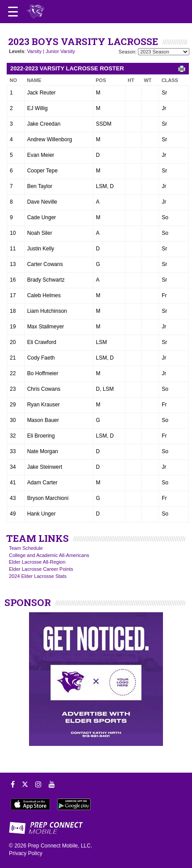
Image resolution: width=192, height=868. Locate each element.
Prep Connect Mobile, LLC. (60, 846)
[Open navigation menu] (13, 12)
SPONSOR (28, 602)
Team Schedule (26, 548)
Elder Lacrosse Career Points (41, 569)
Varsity (34, 51)
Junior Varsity (60, 51)
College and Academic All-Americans (49, 555)
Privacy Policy (26, 853)
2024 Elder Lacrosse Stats (38, 576)
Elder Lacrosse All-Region (37, 562)
